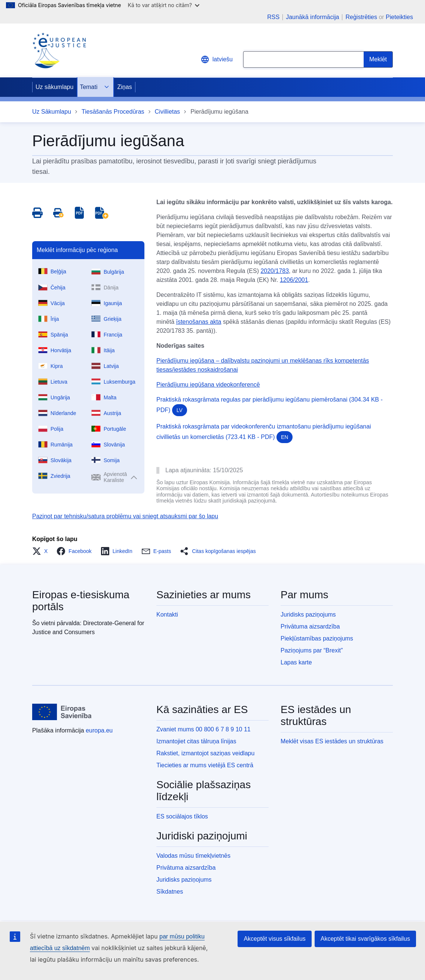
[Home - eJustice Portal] (59, 50)
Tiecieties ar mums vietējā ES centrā (205, 765)
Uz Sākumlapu (52, 112)
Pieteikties (399, 17)
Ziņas (125, 87)
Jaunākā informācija (312, 17)
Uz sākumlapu (54, 87)
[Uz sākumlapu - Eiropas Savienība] (62, 712)
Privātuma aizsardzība (310, 626)
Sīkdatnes (170, 892)
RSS (273, 17)
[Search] (378, 59)
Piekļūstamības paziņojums (317, 638)
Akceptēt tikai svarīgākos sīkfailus (365, 939)
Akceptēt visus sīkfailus (274, 939)
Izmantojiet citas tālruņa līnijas (196, 741)
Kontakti (167, 615)
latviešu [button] (217, 59)
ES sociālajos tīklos (182, 816)
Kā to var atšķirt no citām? (163, 5)
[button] (42, 551)
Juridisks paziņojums (308, 615)
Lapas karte (296, 662)
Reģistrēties (361, 17)
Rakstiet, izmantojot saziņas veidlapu (205, 753)
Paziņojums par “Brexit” (312, 650)
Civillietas (168, 112)
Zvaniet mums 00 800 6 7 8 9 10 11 (204, 729)
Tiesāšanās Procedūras (113, 112)
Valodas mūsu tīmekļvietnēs (193, 856)
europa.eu (99, 730)
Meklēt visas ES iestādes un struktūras (332, 741)
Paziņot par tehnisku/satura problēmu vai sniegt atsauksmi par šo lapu (125, 516)
